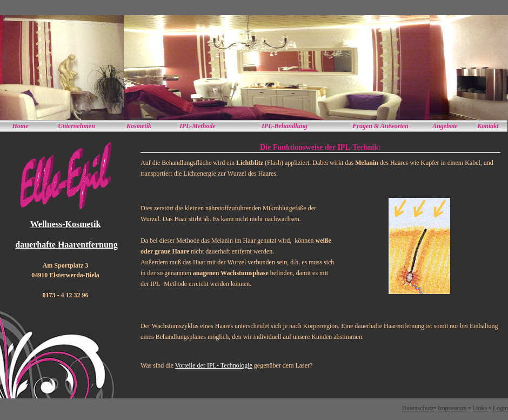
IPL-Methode (198, 126)
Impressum (452, 408)
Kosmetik (139, 126)
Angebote (445, 126)
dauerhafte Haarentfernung (66, 245)
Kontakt (488, 126)
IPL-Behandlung (285, 126)
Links (480, 408)
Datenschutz (418, 408)
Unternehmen (76, 126)
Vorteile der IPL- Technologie (214, 365)
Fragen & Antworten (380, 126)
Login (500, 408)
